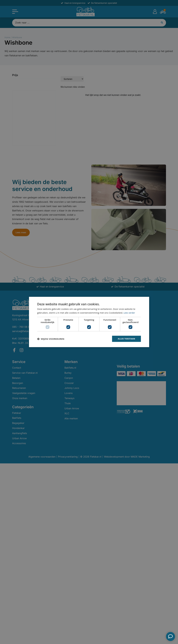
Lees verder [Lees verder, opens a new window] (130, 313)
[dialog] (89, 322)
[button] (51, 339)
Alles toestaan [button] (126, 339)
